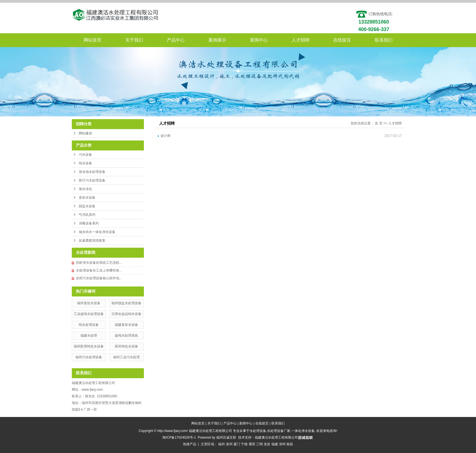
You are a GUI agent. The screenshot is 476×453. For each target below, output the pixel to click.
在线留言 (342, 40)
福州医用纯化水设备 (89, 346)
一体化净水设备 (303, 431)
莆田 (252, 444)
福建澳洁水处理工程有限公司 (276, 437)
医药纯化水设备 (126, 346)
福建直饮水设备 (126, 325)
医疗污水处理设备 (92, 180)
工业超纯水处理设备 (89, 314)
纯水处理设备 (89, 325)
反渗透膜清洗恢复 (92, 240)
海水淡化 (85, 189)
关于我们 (134, 40)
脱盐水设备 (87, 206)
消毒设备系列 (89, 223)
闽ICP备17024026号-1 (179, 437)
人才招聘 (301, 40)
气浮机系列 (87, 215)
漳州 (282, 444)
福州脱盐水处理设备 (126, 303)
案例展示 (217, 40)
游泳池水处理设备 (92, 172)
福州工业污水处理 (126, 357)
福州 (222, 444)
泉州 (229, 444)
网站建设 (85, 133)
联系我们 (384, 40)
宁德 (244, 444)
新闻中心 (259, 40)
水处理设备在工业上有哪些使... (99, 270)
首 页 (379, 123)
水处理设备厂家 (279, 431)
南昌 (290, 444)
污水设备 (85, 155)
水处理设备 (258, 431)
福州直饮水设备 (89, 303)
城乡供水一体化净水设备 (97, 232)
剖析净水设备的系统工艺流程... (99, 263)
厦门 (237, 444)
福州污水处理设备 (89, 357)
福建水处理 (89, 336)
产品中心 (176, 40)
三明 (259, 444)
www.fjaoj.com (92, 390)
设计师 (166, 136)
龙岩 (267, 444)
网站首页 (93, 40)
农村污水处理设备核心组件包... (99, 278)
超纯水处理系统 (126, 336)
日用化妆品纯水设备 (126, 314)
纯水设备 (85, 163)
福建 (275, 444)
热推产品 (190, 444)
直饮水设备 (87, 198)
